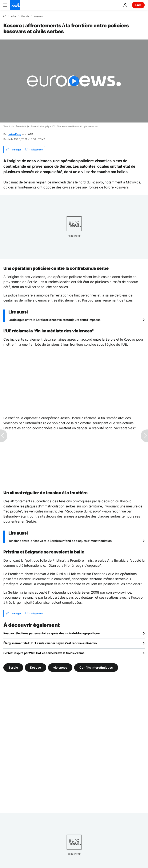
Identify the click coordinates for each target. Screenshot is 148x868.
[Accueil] (5, 16)
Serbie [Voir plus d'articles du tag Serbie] (13, 667)
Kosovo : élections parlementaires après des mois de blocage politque (51, 633)
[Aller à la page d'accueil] (15, 5)
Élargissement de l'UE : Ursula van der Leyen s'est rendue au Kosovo (50, 643)
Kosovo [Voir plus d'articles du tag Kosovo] (36, 667)
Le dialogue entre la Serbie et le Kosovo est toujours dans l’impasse (54, 320)
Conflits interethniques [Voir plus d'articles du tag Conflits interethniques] (96, 667)
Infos (13, 16)
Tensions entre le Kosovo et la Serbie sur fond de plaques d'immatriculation (60, 541)
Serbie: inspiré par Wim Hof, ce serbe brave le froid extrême (44, 653)
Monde (25, 16)
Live (138, 5)
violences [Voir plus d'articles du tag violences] (60, 667)
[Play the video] (74, 81)
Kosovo (38, 16)
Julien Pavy (14, 134)
